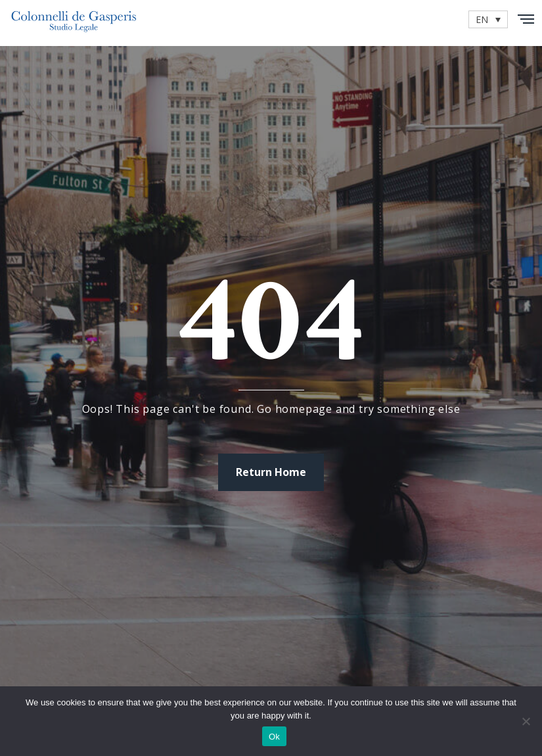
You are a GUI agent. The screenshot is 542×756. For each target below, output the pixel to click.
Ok (274, 737)
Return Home (271, 472)
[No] (526, 721)
